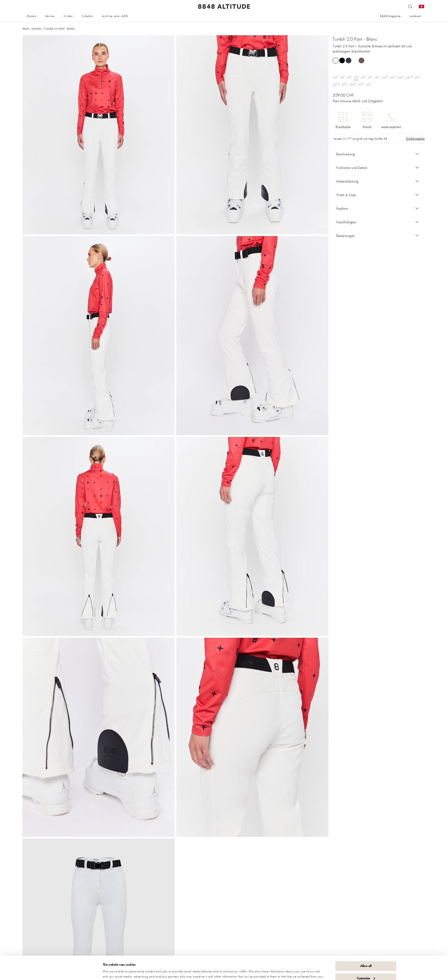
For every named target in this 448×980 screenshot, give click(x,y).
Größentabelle (415, 139)
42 (363, 77)
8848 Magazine (390, 16)
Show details (111, 972)
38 (349, 77)
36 (342, 77)
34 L (393, 77)
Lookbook (415, 16)
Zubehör (88, 16)
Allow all (366, 944)
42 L (361, 84)
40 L (345, 84)
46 (377, 77)
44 (370, 77)
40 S (353, 84)
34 (335, 77)
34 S (385, 77)
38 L (417, 77)
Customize (366, 956)
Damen (32, 16)
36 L (401, 77)
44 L (369, 84)
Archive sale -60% (115, 16)
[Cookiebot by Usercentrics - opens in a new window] (74, 972)
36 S (409, 77)
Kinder (68, 16)
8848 (26, 29)
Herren (50, 16)
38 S (336, 84)
